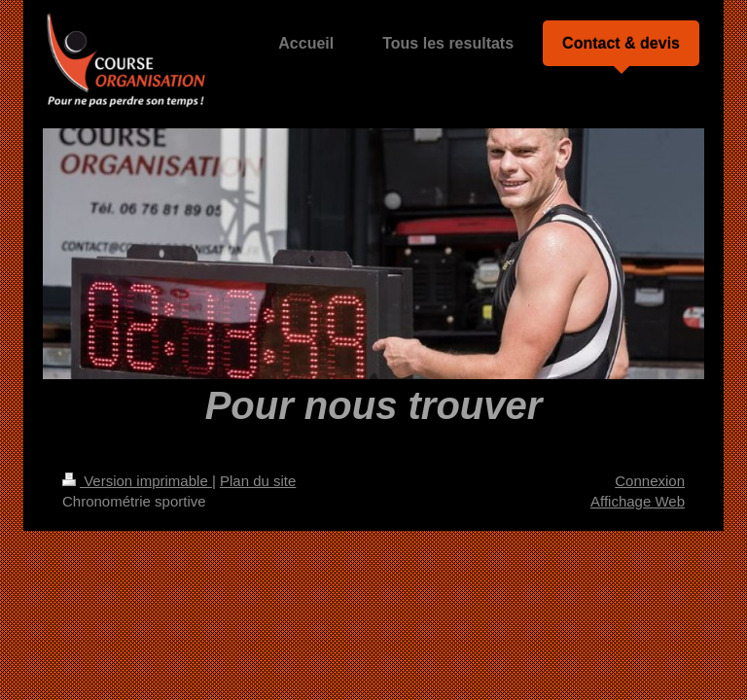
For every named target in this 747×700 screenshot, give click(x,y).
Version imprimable (137, 481)
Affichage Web (638, 501)
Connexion (650, 481)
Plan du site (258, 481)
